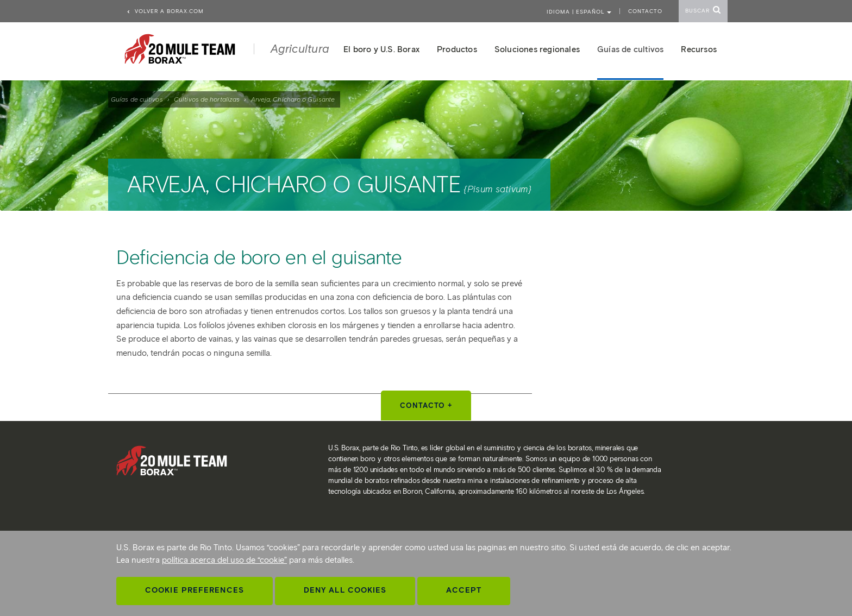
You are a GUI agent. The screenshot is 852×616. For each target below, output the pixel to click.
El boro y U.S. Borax (381, 49)
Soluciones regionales (537, 49)
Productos (457, 49)
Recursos (699, 49)
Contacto (645, 11)
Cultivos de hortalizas (207, 99)
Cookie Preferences (195, 590)
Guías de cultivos (137, 99)
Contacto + (426, 406)
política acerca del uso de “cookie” (224, 560)
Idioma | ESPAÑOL (579, 12)
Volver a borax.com (165, 11)
